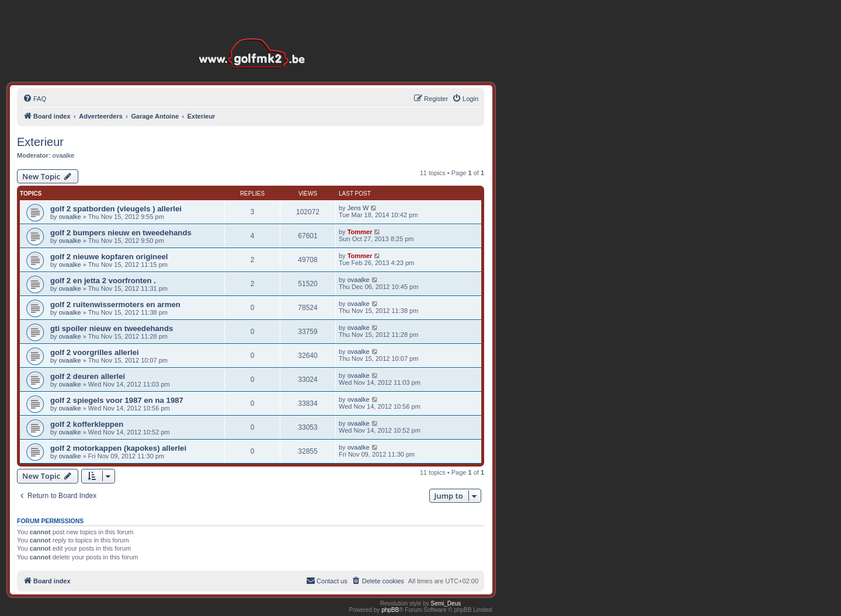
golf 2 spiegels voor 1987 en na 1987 (117, 400)
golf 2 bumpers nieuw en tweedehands (121, 233)
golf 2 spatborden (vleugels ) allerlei (116, 209)
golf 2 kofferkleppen (87, 424)
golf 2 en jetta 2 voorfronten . (103, 281)
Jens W (358, 208)
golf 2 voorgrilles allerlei (95, 352)
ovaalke (64, 155)
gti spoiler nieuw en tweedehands (112, 328)
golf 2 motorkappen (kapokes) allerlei (118, 448)
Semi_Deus (446, 603)
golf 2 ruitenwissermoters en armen (115, 304)
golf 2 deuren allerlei (88, 376)
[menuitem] (34, 99)
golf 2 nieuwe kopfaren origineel (109, 257)
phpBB (390, 610)
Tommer (360, 232)
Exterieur (40, 142)
